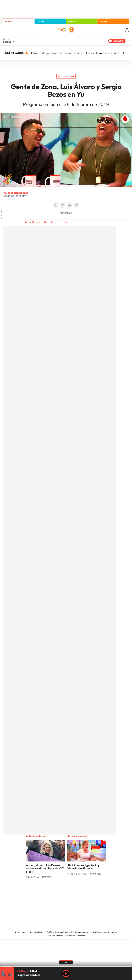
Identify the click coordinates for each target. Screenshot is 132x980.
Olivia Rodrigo (40, 53)
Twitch (80, 890)
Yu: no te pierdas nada (16, 193)
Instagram (45, 890)
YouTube (59, 890)
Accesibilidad (37, 932)
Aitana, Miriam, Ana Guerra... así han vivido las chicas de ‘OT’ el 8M (45, 868)
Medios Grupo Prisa (66, 955)
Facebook (56, 205)
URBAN (103, 22)
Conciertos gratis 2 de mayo (103, 53)
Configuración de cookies (105, 932)
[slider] (66, 967)
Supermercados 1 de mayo (67, 53)
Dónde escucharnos (77, 936)
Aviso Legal (21, 932)
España (7, 42)
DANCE (72, 22)
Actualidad (66, 76)
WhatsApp (69, 205)
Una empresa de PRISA (66, 947)
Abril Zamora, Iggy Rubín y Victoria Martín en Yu (83, 867)
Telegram (76, 205)
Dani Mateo (50, 222)
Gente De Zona (33, 222)
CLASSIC (41, 22)
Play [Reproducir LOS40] (66, 973)
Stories (87, 890)
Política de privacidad (57, 932)
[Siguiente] (127, 53)
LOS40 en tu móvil (55, 936)
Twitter (63, 205)
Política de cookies (80, 932)
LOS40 (9, 22)
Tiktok (52, 890)
